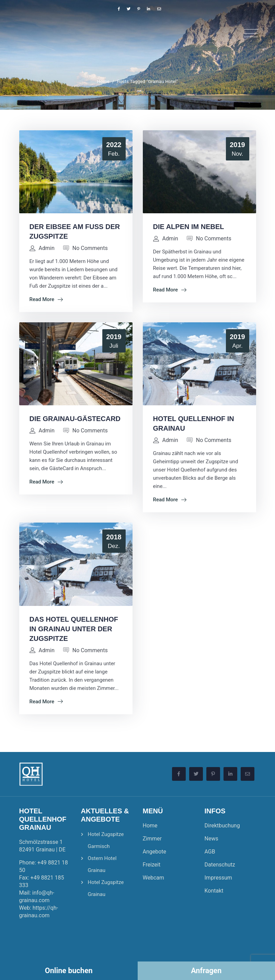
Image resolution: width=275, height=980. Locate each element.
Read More (46, 299)
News (211, 839)
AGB (210, 852)
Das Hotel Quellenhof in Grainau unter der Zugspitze (74, 629)
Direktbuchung (222, 826)
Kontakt (214, 891)
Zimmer (152, 839)
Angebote (155, 852)
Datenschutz (220, 865)
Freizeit (152, 865)
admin (47, 248)
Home (103, 81)
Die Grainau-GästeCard (75, 419)
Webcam (154, 878)
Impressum (219, 878)
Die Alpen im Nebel (189, 227)
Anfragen (206, 971)
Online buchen (69, 971)
